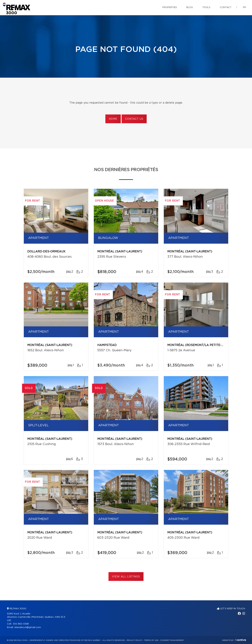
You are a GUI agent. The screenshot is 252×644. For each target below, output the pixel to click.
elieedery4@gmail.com (28, 627)
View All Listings (126, 577)
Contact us (134, 119)
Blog (190, 7)
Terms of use (151, 640)
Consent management (172, 640)
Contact (226, 7)
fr (244, 7)
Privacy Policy (134, 640)
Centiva (240, 640)
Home (113, 119)
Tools (206, 7)
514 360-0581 (21, 624)
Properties (170, 7)
